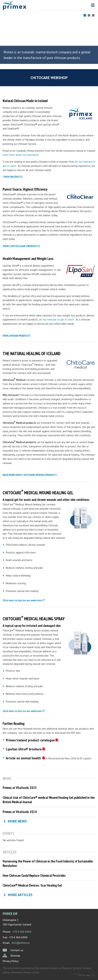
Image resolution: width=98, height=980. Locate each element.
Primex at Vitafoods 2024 (20, 812)
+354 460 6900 (22, 932)
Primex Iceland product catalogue (30, 740)
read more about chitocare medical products (30, 475)
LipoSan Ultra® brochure (24, 749)
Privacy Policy (11, 961)
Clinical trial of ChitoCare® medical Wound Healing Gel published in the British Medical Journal (49, 800)
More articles (20, 895)
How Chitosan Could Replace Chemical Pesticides (34, 875)
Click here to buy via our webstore (22, 600)
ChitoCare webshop (49, 78)
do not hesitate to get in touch (56, 319)
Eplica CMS (83, 975)
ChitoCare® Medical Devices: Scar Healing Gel (32, 885)
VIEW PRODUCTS (13, 177)
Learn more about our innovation (21, 155)
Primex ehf (10, 914)
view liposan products (16, 336)
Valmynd (93, 5)
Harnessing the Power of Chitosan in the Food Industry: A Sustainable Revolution (48, 863)
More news (17, 821)
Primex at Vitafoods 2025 (20, 788)
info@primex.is (21, 943)
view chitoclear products (21, 246)
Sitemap (15, 956)
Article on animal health (24, 758)
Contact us (17, 950)
